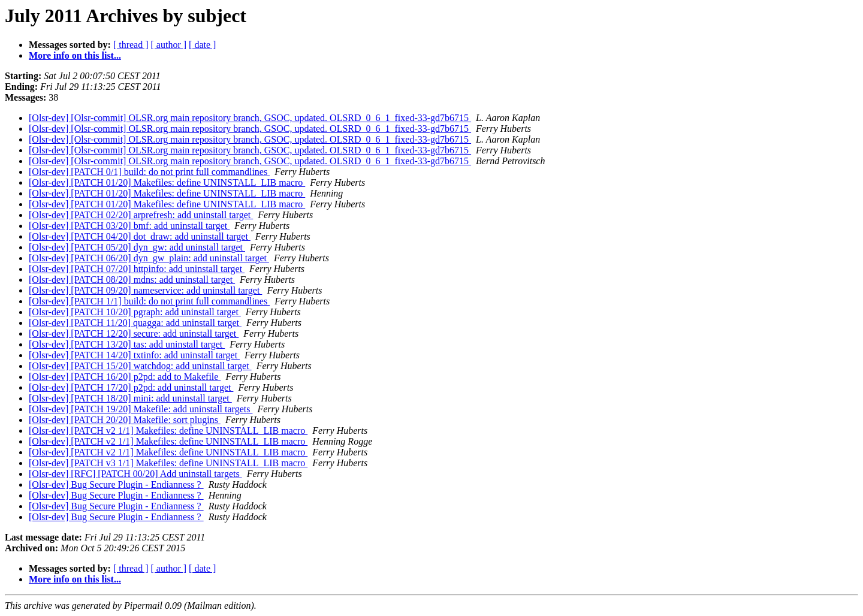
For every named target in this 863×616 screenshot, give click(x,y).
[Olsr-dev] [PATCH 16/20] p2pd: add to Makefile (125, 377)
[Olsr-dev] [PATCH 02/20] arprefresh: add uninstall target (141, 215)
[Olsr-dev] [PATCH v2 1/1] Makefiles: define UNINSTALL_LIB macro (168, 431)
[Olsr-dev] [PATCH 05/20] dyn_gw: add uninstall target (137, 247)
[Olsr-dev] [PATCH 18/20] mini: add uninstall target (130, 398)
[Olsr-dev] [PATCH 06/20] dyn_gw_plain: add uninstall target (149, 258)
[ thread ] (131, 45)
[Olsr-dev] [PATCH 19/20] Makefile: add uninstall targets (141, 409)
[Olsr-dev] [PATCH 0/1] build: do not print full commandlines (149, 172)
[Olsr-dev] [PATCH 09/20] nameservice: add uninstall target (145, 290)
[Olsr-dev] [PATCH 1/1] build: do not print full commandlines (149, 301)
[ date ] (202, 45)
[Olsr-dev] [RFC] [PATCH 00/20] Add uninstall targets (135, 474)
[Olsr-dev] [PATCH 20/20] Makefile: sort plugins (125, 420)
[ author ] (169, 45)
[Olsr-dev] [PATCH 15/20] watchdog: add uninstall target (140, 366)
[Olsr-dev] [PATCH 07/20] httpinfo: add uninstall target (137, 269)
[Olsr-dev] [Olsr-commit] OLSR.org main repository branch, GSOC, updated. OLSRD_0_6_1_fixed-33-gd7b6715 (250, 118)
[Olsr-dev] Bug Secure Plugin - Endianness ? (116, 484)
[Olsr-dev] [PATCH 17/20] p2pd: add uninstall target (131, 387)
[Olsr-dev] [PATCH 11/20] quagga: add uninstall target (135, 323)
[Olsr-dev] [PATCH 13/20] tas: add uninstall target (127, 344)
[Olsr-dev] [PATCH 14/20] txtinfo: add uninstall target (134, 355)
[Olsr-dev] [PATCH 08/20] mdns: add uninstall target (132, 280)
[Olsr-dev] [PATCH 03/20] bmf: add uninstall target (129, 226)
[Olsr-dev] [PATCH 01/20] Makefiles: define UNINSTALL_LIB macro (167, 182)
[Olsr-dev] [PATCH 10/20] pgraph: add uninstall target (135, 312)
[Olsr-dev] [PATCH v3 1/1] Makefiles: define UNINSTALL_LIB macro (168, 463)
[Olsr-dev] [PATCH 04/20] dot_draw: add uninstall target (140, 236)
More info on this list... (75, 55)
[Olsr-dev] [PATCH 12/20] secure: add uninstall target (134, 333)
